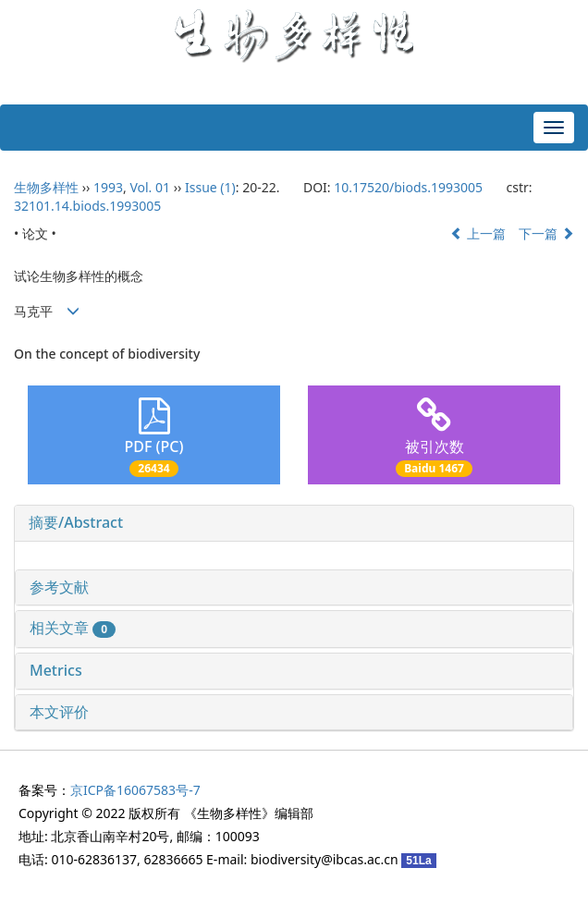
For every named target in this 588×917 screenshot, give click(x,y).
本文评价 (59, 712)
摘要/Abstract (76, 522)
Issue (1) (210, 187)
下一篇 (546, 233)
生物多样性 (46, 187)
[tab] (294, 523)
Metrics (56, 670)
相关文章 (73, 628)
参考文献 (59, 587)
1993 (108, 187)
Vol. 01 (150, 187)
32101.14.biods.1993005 (87, 206)
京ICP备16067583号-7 (135, 790)
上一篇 (478, 233)
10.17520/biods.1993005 (408, 187)
